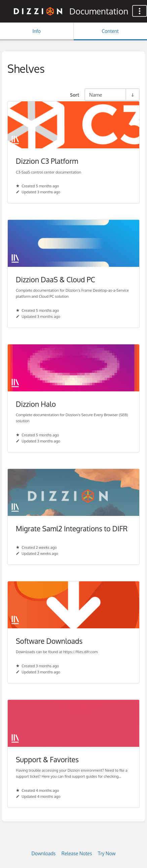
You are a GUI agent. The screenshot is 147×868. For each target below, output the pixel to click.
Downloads (43, 853)
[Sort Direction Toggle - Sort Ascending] (132, 95)
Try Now (107, 853)
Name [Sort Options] (96, 95)
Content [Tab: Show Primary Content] (110, 31)
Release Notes (77, 853)
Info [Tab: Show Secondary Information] (36, 31)
